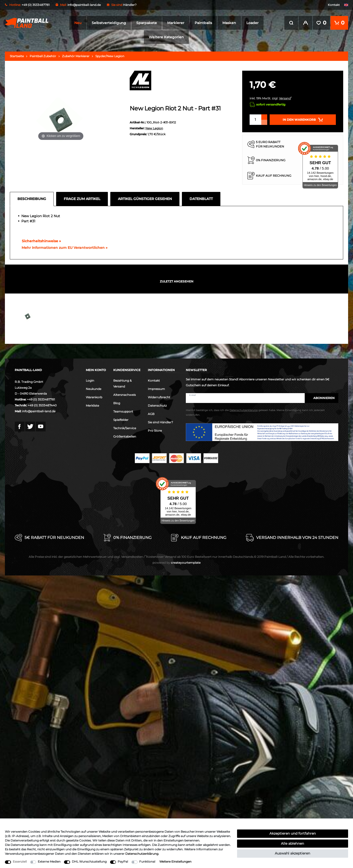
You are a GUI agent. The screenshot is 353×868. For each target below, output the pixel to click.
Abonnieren (321, 398)
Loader (252, 23)
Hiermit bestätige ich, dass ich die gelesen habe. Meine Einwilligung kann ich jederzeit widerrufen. (255, 413)
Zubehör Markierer (76, 56)
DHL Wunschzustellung (89, 861)
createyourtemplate (176, 563)
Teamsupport (123, 411)
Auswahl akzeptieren (292, 853)
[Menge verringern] (264, 122)
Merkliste (92, 406)
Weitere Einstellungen (175, 861)
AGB (151, 414)
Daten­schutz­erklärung (142, 854)
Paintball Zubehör (43, 56)
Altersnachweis (125, 395)
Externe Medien (49, 861)
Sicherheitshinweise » (39, 241)
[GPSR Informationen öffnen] (63, 248)
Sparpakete (147, 23)
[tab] (33, 199)
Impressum (156, 389)
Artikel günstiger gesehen (145, 199)
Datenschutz (157, 406)
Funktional (147, 861)
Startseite (17, 56)
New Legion (154, 128)
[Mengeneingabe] (255, 120)
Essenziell (20, 861)
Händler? (130, 5)
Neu (78, 23)
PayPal (123, 861)
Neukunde (94, 389)
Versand (285, 98)
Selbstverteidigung (109, 23)
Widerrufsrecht (159, 397)
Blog (117, 403)
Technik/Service (125, 428)
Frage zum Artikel (82, 199)
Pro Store (155, 431)
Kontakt (334, 5)
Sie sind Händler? (160, 422)
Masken (229, 23)
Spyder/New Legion (110, 56)
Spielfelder (121, 420)
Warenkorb (94, 397)
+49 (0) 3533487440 (42, 405)
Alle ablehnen (292, 843)
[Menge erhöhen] (264, 117)
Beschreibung (32, 199)
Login (90, 381)
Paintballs (203, 23)
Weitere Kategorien (166, 37)
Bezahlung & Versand (122, 383)
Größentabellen (125, 436)
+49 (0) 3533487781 (41, 399)
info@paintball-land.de (84, 5)
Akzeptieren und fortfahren (293, 833)
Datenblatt (201, 199)
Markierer (176, 23)
